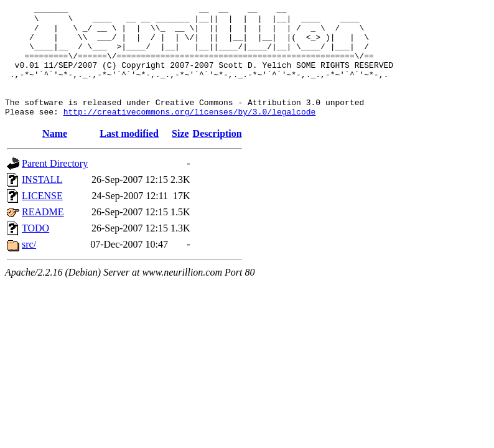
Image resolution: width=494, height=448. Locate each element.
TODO (35, 250)
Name (55, 156)
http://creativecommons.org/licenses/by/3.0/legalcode (190, 134)
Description (217, 156)
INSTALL (42, 202)
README (43, 234)
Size (180, 156)
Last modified (129, 156)
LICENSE (42, 218)
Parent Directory (55, 186)
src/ (29, 267)
